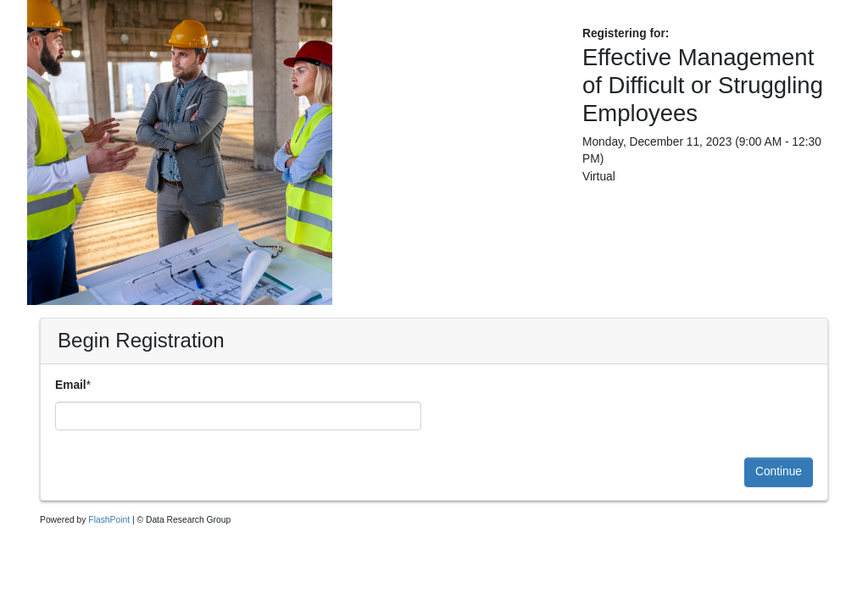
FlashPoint (109, 520)
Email (71, 385)
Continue (779, 471)
